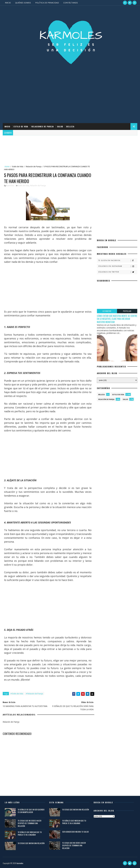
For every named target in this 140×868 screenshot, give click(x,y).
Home (7, 166)
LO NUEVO (107, 311)
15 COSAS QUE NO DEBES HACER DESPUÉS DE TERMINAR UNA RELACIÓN (30, 823)
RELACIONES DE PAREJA (43, 126)
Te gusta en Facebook (118, 260)
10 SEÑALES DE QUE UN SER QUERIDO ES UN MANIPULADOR (31, 811)
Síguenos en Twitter (118, 272)
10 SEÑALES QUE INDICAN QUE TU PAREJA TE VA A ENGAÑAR (30, 833)
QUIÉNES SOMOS (23, 3)
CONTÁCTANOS (71, 3)
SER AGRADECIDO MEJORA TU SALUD (75, 832)
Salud (125, 399)
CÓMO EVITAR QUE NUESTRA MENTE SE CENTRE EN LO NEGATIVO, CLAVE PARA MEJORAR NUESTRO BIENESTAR (117, 319)
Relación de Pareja (34, 166)
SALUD (60, 126)
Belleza (102, 395)
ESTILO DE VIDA (21, 126)
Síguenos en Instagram (118, 266)
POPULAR (127, 311)
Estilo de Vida (18, 166)
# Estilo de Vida (17, 694)
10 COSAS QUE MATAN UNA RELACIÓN (31, 843)
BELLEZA (70, 126)
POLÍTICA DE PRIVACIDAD (47, 3)
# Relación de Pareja (34, 694)
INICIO (8, 3)
